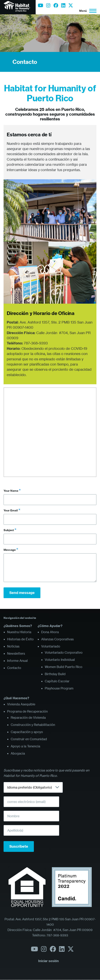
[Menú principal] (87, 11)
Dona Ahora (50, 632)
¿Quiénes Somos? (18, 626)
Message (10, 550)
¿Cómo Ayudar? (50, 626)
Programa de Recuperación (27, 711)
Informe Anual (17, 661)
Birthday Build (55, 674)
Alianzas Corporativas (57, 639)
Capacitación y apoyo (27, 732)
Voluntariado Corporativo (64, 652)
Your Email (11, 510)
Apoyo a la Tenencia (25, 746)
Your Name (11, 491)
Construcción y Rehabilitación (33, 725)
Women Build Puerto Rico (64, 667)
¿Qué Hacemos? (16, 698)
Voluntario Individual (60, 660)
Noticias (13, 646)
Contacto (25, 62)
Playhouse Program (59, 688)
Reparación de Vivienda (28, 718)
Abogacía (18, 753)
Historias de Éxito (20, 639)
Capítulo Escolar (57, 681)
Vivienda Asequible (21, 704)
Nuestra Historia (19, 632)
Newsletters (16, 653)
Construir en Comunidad (29, 739)
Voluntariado (51, 646)
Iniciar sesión (49, 961)
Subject (9, 530)
